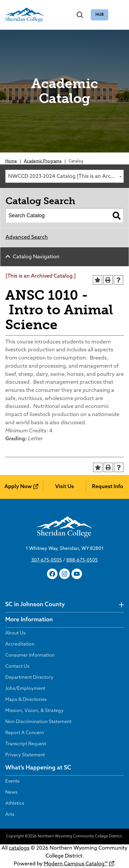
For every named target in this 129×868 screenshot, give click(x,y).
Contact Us (17, 667)
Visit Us (64, 487)
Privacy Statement (25, 755)
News (11, 792)
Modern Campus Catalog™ (76, 864)
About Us (15, 633)
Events (12, 781)
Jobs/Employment (25, 689)
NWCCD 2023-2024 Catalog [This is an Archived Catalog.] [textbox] (66, 177)
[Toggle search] (80, 15)
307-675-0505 (47, 560)
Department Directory (29, 678)
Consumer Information (30, 655)
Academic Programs (43, 161)
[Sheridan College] (25, 15)
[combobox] (64, 176)
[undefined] (121, 605)
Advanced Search (27, 237)
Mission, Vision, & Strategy (34, 711)
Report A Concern (25, 733)
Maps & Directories (26, 700)
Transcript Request (26, 744)
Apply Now (18, 487)
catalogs (19, 848)
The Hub (100, 15)
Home (11, 161)
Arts (10, 815)
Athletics (15, 804)
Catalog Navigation (36, 257)
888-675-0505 (82, 560)
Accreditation (20, 644)
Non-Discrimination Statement (38, 722)
